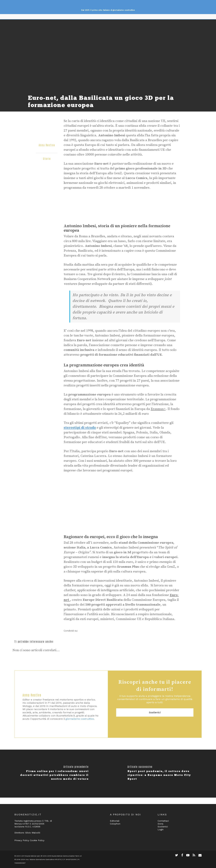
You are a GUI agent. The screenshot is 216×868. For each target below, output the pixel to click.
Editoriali (115, 821)
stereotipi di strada (80, 428)
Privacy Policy (22, 840)
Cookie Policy (37, 840)
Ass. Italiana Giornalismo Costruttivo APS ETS (43, 859)
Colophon (115, 824)
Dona (160, 824)
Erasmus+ (158, 409)
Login (161, 829)
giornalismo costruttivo (80, 719)
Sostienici (155, 712)
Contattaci (163, 821)
